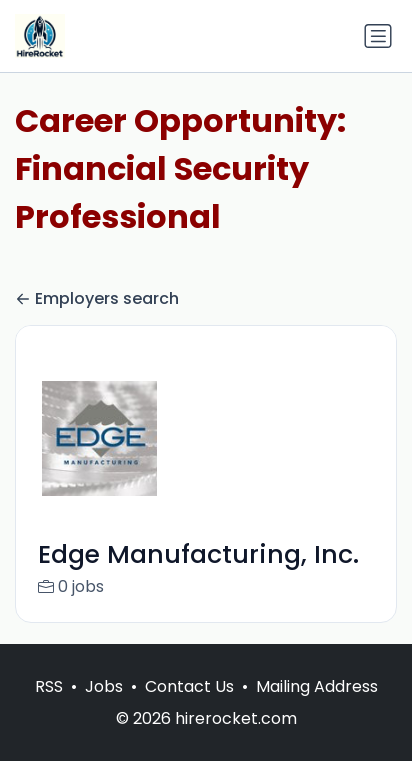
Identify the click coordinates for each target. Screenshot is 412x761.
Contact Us (189, 707)
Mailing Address (317, 707)
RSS (49, 707)
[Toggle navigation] (378, 36)
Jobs (104, 707)
